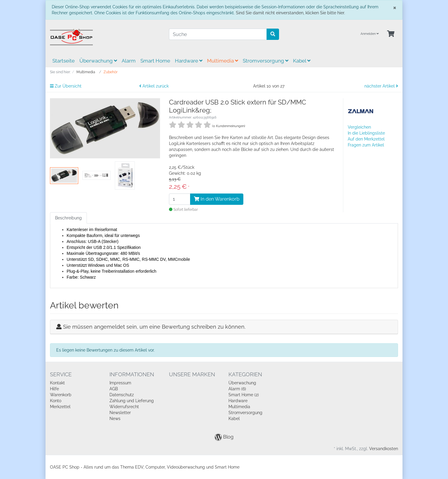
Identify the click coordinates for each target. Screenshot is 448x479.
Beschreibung (68, 218)
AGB (114, 389)
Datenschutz (122, 395)
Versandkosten (384, 449)
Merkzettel (60, 407)
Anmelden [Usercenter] (370, 34)
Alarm (129, 61)
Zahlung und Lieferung (132, 401)
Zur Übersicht (66, 86)
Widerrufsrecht (124, 407)
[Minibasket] (391, 34)
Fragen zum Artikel (366, 145)
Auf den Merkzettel (366, 139)
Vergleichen (359, 127)
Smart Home (155, 61)
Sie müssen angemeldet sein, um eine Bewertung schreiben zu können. (154, 327)
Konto (56, 401)
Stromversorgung (265, 61)
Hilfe (54, 389)
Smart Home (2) (244, 395)
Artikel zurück (154, 86)
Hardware (189, 61)
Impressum (120, 383)
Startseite (64, 61)
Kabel (302, 61)
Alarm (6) (237, 389)
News (115, 419)
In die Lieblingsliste (366, 133)
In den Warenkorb (217, 199)
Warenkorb (61, 395)
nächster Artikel (381, 86)
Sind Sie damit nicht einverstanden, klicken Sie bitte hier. (290, 13)
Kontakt (57, 383)
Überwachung (98, 61)
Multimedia (223, 61)
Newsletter (120, 413)
